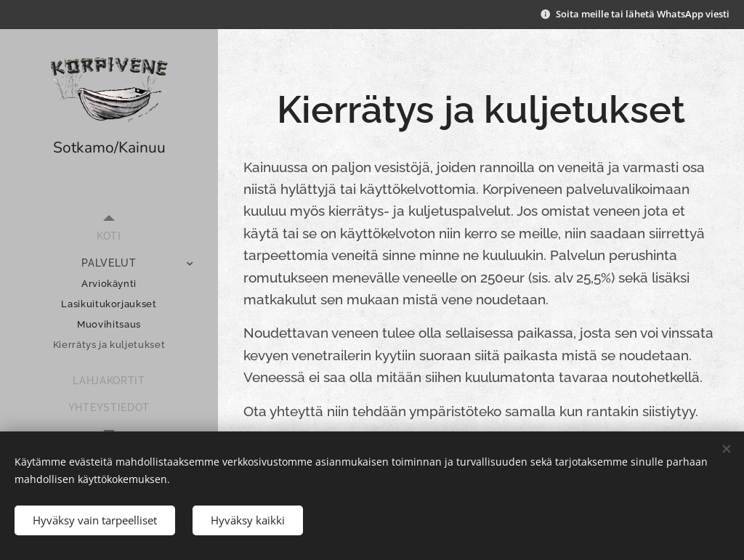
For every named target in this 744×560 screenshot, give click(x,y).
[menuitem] (109, 236)
